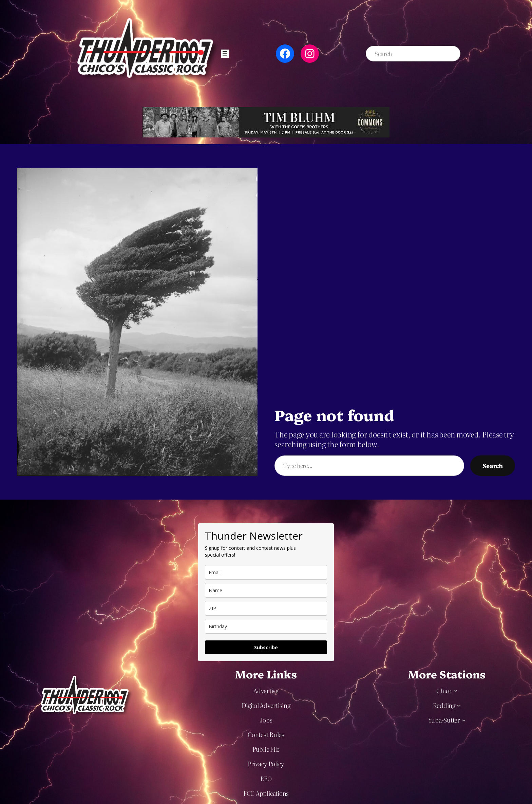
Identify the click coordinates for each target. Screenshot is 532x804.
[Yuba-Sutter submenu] (464, 720)
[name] (266, 590)
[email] (266, 572)
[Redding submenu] (459, 705)
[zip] (266, 608)
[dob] (266, 626)
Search (493, 465)
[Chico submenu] (455, 690)
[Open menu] (225, 54)
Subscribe (266, 647)
